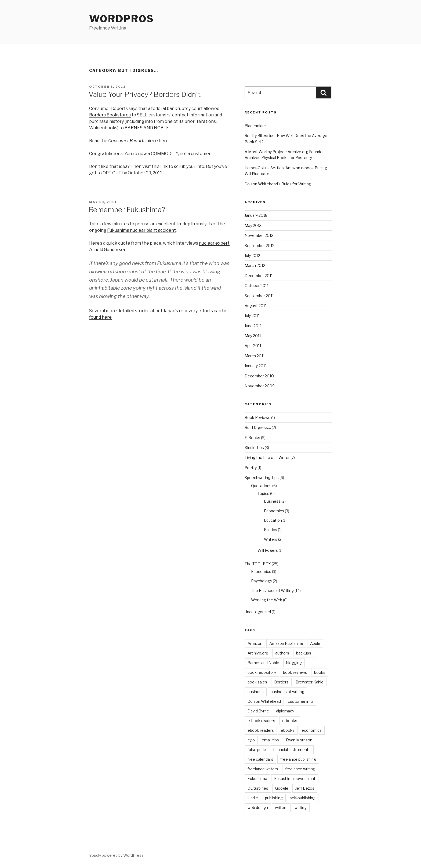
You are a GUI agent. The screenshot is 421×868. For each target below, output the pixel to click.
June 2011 (253, 326)
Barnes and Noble (263, 663)
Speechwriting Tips (262, 478)
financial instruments (292, 750)
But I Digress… (258, 427)
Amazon (255, 643)
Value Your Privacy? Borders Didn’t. (145, 94)
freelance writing (300, 769)
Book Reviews (257, 418)
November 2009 (260, 386)
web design (258, 808)
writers (281, 808)
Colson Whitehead (264, 701)
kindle (253, 798)
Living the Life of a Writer (267, 457)
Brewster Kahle (310, 682)
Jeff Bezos (305, 788)
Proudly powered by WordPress (116, 855)
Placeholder (255, 126)
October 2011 (257, 286)
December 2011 (259, 276)
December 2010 (259, 376)
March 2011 (255, 356)
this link (160, 166)
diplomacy (285, 711)
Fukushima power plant (295, 779)
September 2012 (260, 246)
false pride (257, 750)
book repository (262, 672)
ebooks (288, 730)
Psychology (262, 581)
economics (312, 730)
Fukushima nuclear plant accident (141, 230)
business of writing (287, 692)
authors (282, 653)
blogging (294, 663)
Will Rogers (268, 550)
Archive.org (258, 653)
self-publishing (303, 798)
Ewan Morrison (299, 740)
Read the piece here (129, 141)
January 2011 (256, 366)
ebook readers (261, 730)
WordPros (122, 19)
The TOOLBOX (258, 564)
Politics (271, 530)
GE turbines (258, 788)
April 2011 (253, 346)
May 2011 (253, 336)
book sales (257, 682)
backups (304, 653)
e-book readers (261, 721)
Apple (315, 643)
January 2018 (256, 215)
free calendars (260, 759)
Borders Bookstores (110, 115)
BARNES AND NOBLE (147, 128)
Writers (271, 539)
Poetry (251, 468)
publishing (274, 798)
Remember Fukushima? (127, 210)
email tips (270, 740)
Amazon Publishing (286, 643)
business (256, 692)
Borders (281, 682)
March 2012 (255, 265)
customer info (300, 701)
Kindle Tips (254, 448)
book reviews (295, 672)
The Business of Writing (272, 591)
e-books (290, 721)
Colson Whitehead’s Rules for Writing (278, 184)
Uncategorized (258, 612)
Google (282, 788)
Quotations (261, 486)
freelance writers (263, 769)
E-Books (252, 438)
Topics (263, 493)
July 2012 (252, 255)
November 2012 (259, 235)
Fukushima (257, 779)
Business (272, 501)
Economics (274, 511)
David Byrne (258, 711)
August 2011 (256, 306)
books (320, 672)
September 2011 (259, 296)
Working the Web (267, 600)
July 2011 (252, 316)
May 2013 (253, 225)
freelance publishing (298, 759)
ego (251, 740)
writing (301, 808)
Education (273, 520)
